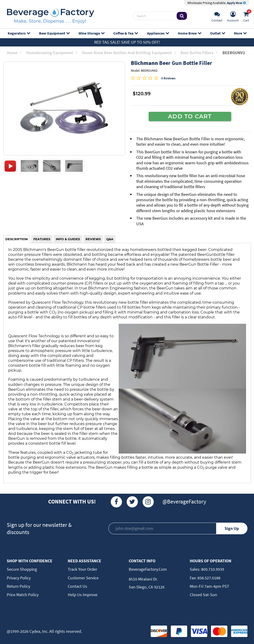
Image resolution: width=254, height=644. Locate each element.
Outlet (217, 33)
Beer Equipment (54, 33)
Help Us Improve (83, 595)
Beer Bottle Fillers (199, 53)
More (240, 33)
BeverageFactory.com (148, 569)
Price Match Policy (23, 595)
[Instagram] (148, 502)
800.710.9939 (212, 569)
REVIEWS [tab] (93, 239)
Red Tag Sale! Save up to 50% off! (127, 42)
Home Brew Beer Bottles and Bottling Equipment (129, 53)
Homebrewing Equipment (52, 53)
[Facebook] (116, 502)
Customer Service (83, 578)
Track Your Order (82, 569)
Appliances (158, 33)
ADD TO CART (190, 116)
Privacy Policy (19, 578)
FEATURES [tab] (42, 239)
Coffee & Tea (125, 33)
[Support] (217, 16)
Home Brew (189, 33)
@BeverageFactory (184, 501)
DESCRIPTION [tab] (17, 239)
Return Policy (18, 586)
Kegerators (19, 33)
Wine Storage (91, 33)
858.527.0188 (208, 578)
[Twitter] (132, 502)
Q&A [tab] (110, 239)
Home (14, 53)
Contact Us (77, 586)
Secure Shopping (22, 569)
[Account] (233, 16)
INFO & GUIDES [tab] (68, 239)
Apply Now (236, 3)
